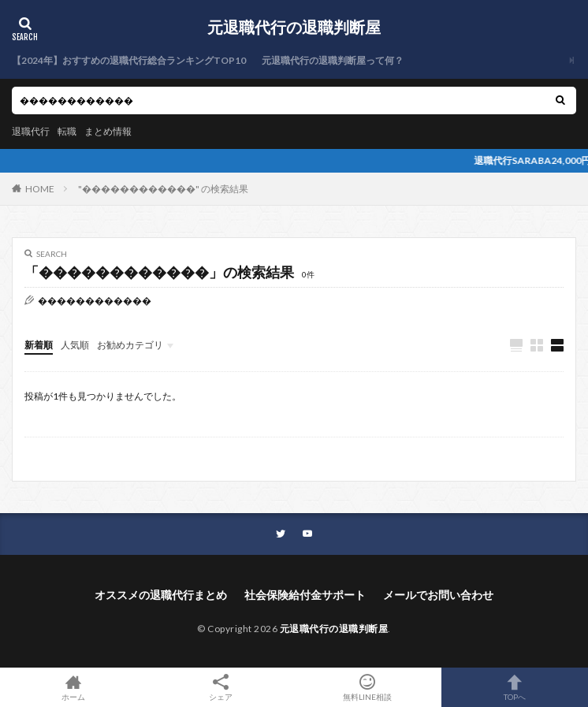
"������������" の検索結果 (163, 189)
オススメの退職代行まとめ (161, 595)
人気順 (75, 345)
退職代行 (31, 131)
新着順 (39, 345)
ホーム (74, 687)
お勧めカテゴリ (130, 345)
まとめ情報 (108, 131)
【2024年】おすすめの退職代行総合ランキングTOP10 (129, 60)
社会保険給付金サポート (305, 595)
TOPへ (515, 687)
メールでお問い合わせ (438, 595)
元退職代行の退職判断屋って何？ (333, 60)
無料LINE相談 (368, 687)
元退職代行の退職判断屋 (294, 28)
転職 (67, 131)
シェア (221, 688)
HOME (40, 189)
